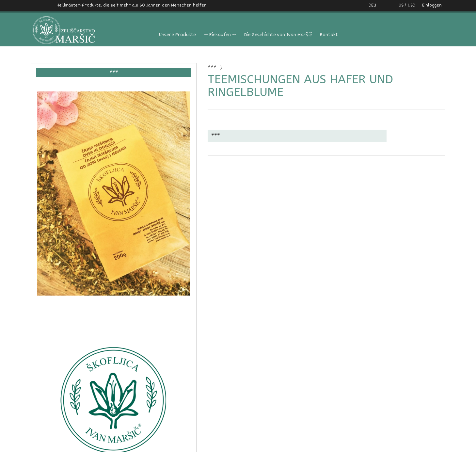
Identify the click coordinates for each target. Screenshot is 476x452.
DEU (372, 5)
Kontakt (329, 35)
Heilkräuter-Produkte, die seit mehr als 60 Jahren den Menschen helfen (132, 5)
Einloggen (432, 5)
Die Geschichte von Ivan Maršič (278, 35)
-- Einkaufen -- (220, 35)
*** (212, 68)
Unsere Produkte (177, 35)
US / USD (400, 5)
